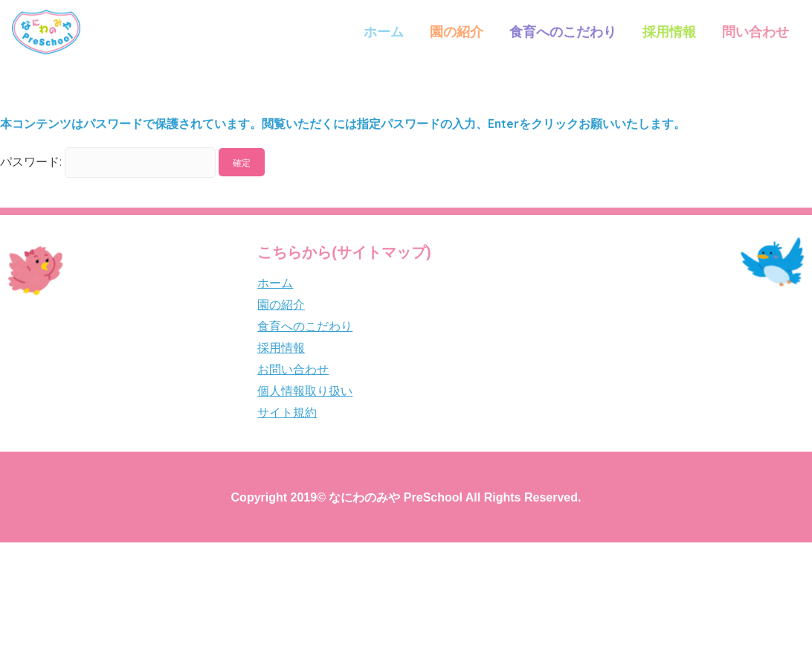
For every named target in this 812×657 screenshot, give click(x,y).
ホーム (384, 32)
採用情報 (669, 32)
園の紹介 (457, 32)
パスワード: (108, 161)
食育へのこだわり (563, 32)
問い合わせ (755, 32)
